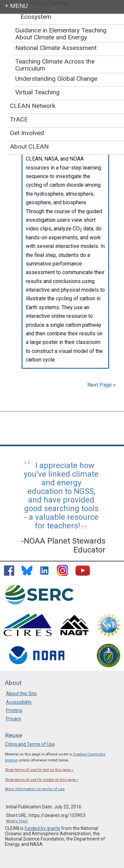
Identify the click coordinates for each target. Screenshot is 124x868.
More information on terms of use (35, 789)
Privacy (14, 719)
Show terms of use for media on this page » (42, 780)
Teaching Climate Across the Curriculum (55, 65)
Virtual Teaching (37, 92)
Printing (14, 710)
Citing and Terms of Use (30, 744)
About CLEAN (29, 146)
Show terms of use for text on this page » (39, 770)
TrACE (19, 119)
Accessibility (19, 702)
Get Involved (27, 133)
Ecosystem (36, 17)
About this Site (21, 694)
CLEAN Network (33, 106)
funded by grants (42, 828)
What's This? (17, 821)
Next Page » (101, 385)
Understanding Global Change (56, 79)
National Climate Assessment (56, 48)
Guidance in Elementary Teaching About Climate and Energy (61, 34)
